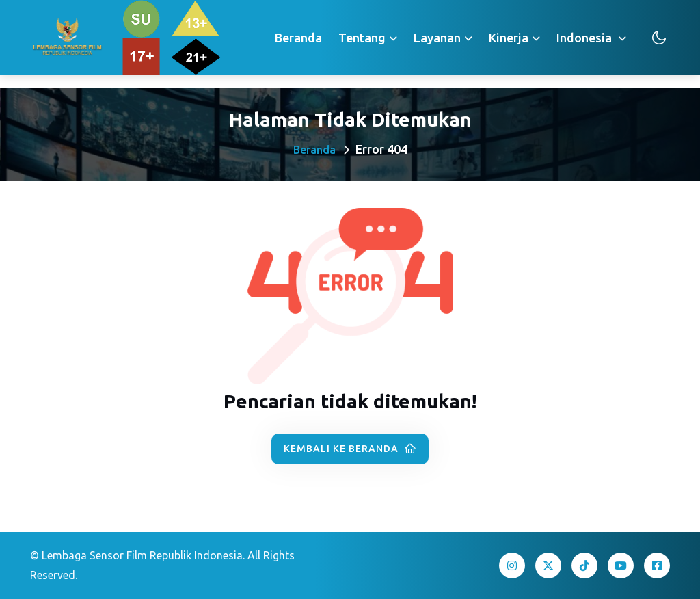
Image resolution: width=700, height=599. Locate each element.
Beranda (298, 38)
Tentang (362, 38)
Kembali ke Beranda (350, 449)
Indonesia (585, 38)
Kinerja (509, 38)
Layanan (437, 38)
